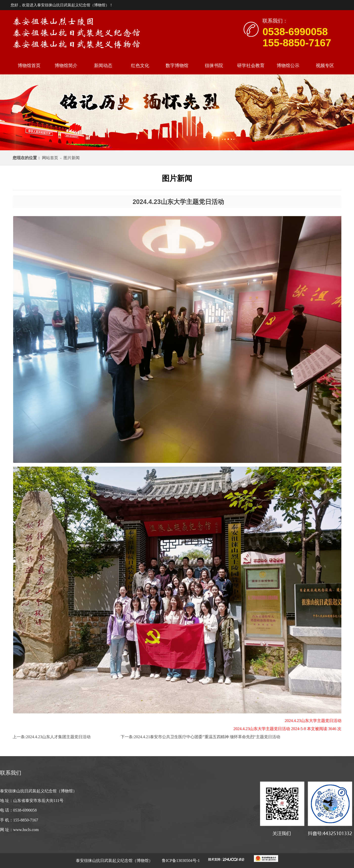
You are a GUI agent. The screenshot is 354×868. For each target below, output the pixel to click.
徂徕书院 (214, 66)
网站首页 (51, 158)
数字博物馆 (177, 66)
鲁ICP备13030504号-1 (180, 861)
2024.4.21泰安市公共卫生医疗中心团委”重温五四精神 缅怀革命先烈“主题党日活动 (207, 737)
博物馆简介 (66, 66)
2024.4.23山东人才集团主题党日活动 (58, 737)
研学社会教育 (251, 66)
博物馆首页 (29, 66)
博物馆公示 (288, 66)
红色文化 (140, 66)
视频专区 (325, 66)
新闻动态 (103, 66)
